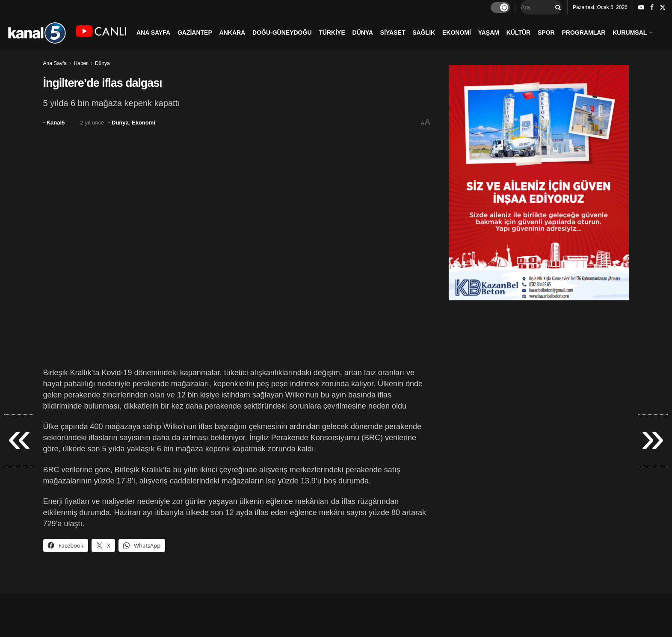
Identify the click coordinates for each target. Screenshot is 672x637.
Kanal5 (56, 123)
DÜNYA (363, 33)
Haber (81, 63)
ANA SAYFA (153, 33)
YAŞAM (489, 33)
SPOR (546, 33)
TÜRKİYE (332, 33)
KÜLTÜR (519, 33)
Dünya (102, 63)
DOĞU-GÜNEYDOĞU (282, 33)
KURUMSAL (630, 33)
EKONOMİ (457, 33)
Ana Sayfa (55, 63)
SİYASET (393, 33)
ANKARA (232, 33)
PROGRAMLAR (584, 33)
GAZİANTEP (195, 33)
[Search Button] (557, 7)
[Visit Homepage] (37, 32)
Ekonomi (144, 123)
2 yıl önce (92, 123)
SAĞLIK (424, 33)
